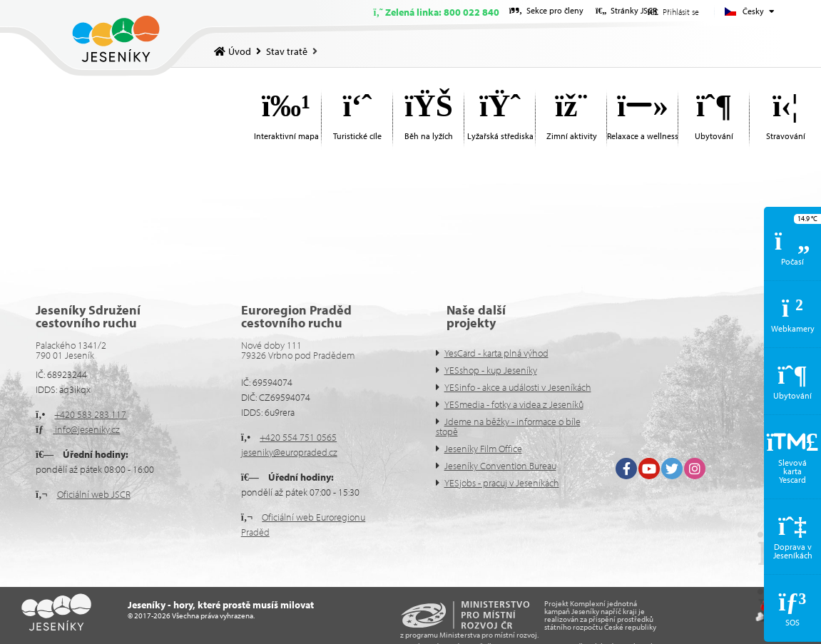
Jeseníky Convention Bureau (500, 466)
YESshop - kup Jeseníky (491, 370)
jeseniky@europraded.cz (289, 452)
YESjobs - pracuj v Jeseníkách (502, 483)
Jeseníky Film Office (483, 449)
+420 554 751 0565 (298, 437)
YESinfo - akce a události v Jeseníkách (518, 387)
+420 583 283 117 (90, 414)
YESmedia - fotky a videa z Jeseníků (514, 404)
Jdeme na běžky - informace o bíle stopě (508, 426)
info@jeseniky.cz (86, 429)
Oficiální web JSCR (94, 494)
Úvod (116, 39)
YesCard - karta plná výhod (496, 353)
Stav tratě (287, 51)
